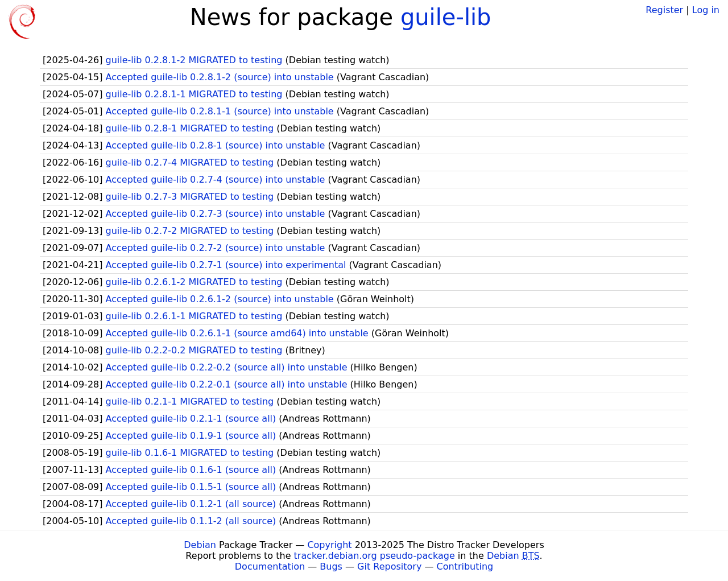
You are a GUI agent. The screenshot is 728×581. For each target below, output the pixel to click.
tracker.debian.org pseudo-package (375, 556)
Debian (200, 545)
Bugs (331, 566)
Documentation (270, 566)
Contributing (465, 566)
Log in (706, 10)
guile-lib (446, 17)
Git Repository (389, 566)
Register (664, 10)
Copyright (329, 545)
